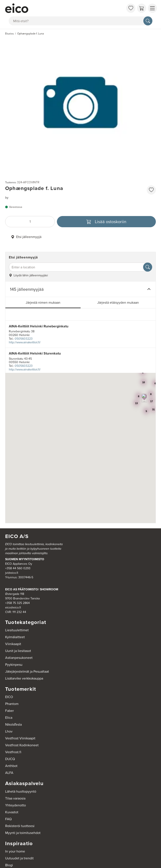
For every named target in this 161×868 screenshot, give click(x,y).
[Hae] (148, 21)
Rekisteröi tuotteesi (20, 826)
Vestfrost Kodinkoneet (22, 745)
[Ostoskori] (142, 8)
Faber (9, 711)
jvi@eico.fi (12, 573)
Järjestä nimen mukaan (43, 303)
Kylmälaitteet (15, 637)
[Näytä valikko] (152, 8)
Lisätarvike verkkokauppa (24, 678)
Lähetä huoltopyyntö (21, 791)
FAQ (8, 819)
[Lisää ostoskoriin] (106, 222)
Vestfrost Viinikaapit (20, 738)
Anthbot (11, 766)
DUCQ (10, 759)
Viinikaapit (13, 644)
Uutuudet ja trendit (19, 858)
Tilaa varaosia (15, 798)
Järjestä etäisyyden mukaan (118, 303)
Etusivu (9, 34)
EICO (9, 697)
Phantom (12, 704)
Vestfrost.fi (13, 752)
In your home (15, 851)
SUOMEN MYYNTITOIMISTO (25, 559)
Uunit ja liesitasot (18, 651)
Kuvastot (12, 812)
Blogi (9, 865)
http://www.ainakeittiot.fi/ (25, 342)
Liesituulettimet (17, 630)
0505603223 (24, 339)
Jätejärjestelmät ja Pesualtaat (27, 671)
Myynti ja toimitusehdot (23, 833)
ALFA (9, 773)
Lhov (9, 731)
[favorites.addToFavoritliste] (151, 190)
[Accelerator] (65, 8)
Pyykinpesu (14, 665)
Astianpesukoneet (19, 658)
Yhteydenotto (16, 805)
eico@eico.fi (13, 607)
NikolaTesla (13, 724)
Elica (9, 718)
